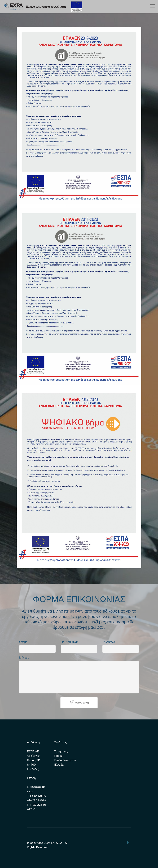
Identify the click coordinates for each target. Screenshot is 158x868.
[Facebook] (128, 843)
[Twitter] (123, 843)
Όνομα (23, 642)
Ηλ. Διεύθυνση (70, 642)
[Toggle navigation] (153, 6)
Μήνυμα (24, 658)
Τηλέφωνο (109, 642)
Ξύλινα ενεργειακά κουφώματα (46, 7)
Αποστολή (79, 703)
